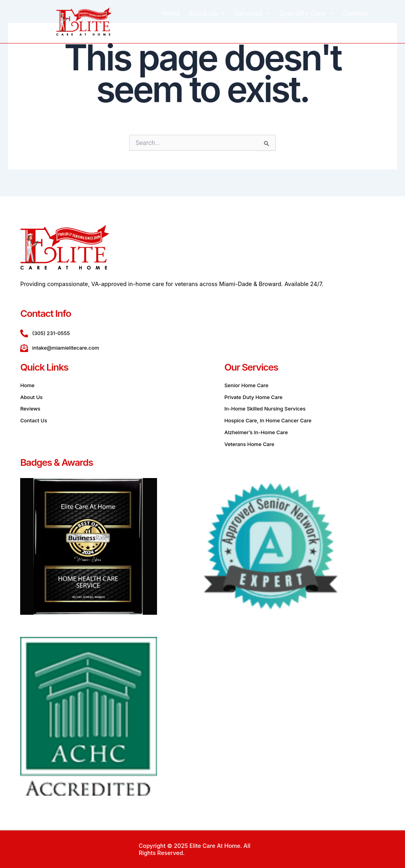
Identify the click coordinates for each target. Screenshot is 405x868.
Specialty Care (307, 13)
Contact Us (276, 29)
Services (253, 13)
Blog (243, 29)
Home (171, 13)
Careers (355, 13)
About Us (207, 13)
